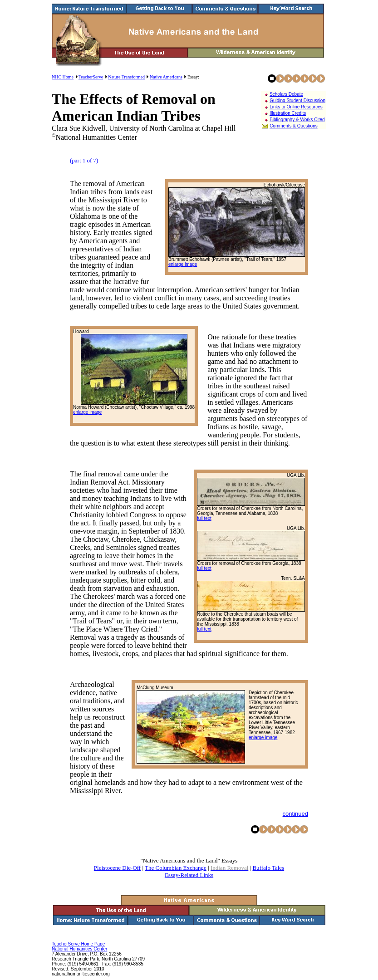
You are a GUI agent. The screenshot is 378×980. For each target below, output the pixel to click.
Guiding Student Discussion (297, 100)
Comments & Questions (294, 126)
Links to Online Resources (296, 107)
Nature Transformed (126, 77)
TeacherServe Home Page (78, 944)
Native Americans (166, 77)
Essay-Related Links (189, 875)
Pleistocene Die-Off (117, 868)
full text (204, 518)
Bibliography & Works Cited (297, 120)
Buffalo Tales (268, 868)
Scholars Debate (286, 94)
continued (295, 814)
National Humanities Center (79, 949)
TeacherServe (91, 77)
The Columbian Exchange (176, 868)
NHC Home (63, 77)
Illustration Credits (288, 113)
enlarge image (183, 264)
